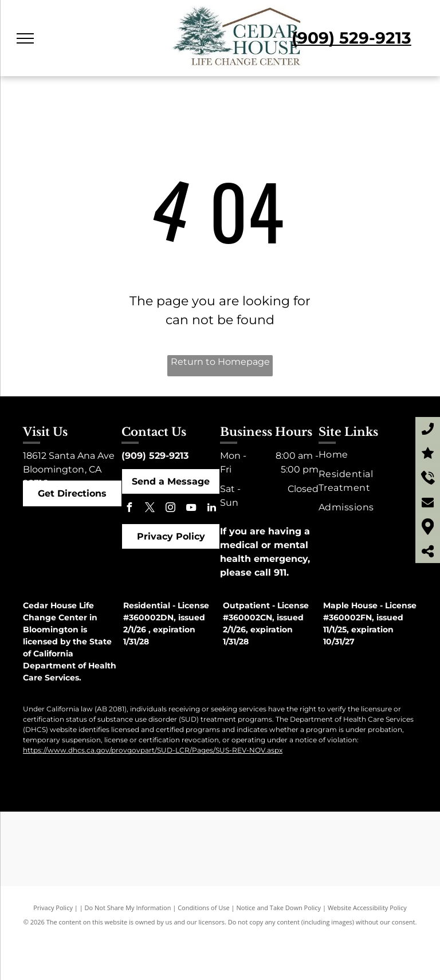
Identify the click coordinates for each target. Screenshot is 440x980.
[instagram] (170, 509)
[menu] (25, 38)
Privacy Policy (53, 908)
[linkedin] (211, 509)
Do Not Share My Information (128, 908)
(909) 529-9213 (155, 456)
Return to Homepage (220, 362)
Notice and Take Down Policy (279, 908)
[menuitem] (366, 455)
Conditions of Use (204, 908)
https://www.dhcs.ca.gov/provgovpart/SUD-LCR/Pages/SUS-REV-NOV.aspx (153, 750)
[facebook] (129, 509)
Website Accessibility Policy (367, 908)
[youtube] (191, 509)
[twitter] (150, 509)
